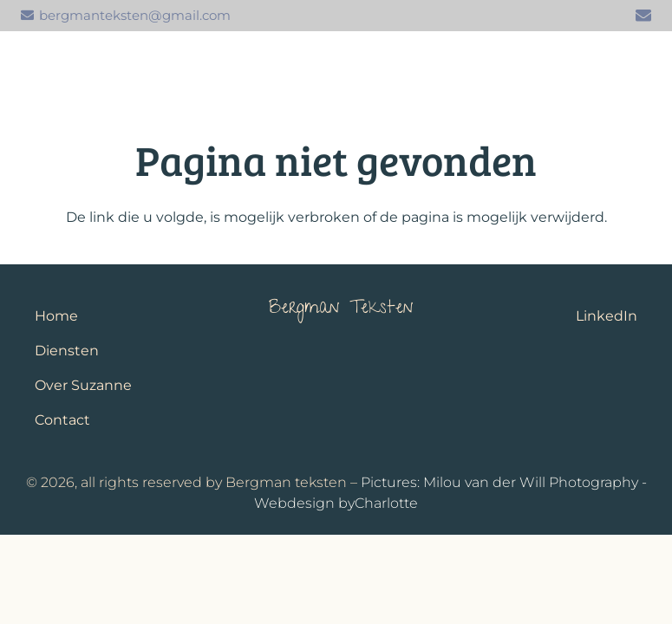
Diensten (67, 351)
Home (56, 316)
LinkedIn (607, 316)
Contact (62, 420)
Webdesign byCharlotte (336, 503)
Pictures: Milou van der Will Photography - (504, 482)
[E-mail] (643, 16)
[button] (639, 66)
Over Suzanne (83, 385)
